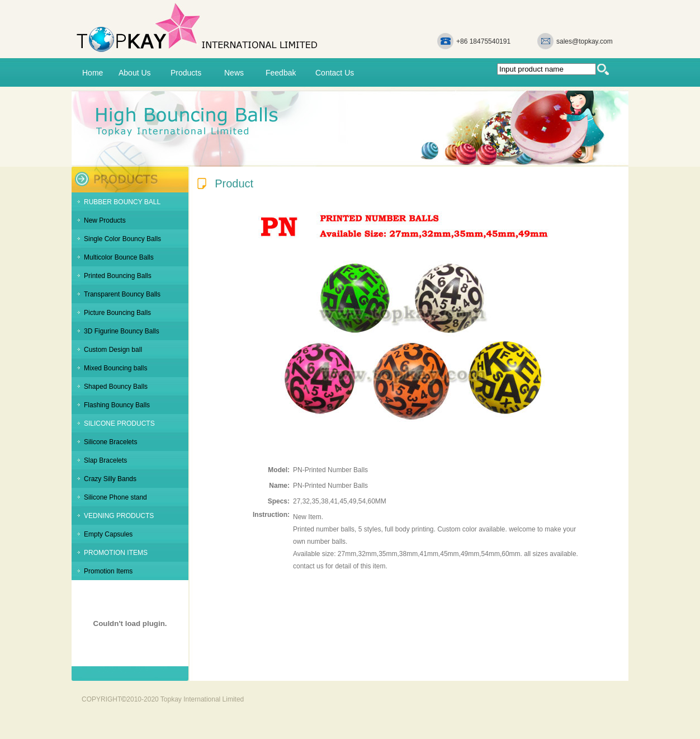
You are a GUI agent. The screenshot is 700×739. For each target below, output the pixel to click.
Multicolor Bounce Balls (119, 257)
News (234, 73)
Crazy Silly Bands (110, 479)
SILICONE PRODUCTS (119, 423)
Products (186, 73)
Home (93, 73)
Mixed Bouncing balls (115, 368)
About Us (135, 73)
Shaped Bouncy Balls (116, 387)
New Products (105, 220)
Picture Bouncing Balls (117, 313)
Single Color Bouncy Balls (122, 239)
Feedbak (281, 73)
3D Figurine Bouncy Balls (122, 331)
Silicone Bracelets (110, 442)
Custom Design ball (113, 350)
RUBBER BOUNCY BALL (122, 202)
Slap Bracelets (105, 460)
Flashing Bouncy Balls (117, 405)
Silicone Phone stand (115, 497)
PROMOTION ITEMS (116, 553)
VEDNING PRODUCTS (119, 516)
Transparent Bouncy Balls (122, 294)
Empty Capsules (108, 534)
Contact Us (335, 73)
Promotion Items (108, 571)
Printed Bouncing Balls (118, 276)
